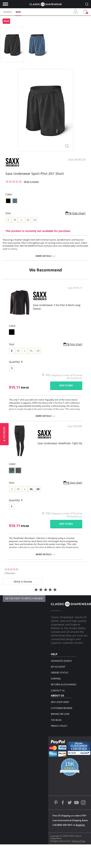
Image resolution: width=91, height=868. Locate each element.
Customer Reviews (62, 708)
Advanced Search (61, 661)
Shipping (56, 679)
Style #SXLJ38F (75, 426)
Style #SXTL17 (75, 288)
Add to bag (66, 385)
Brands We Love (60, 714)
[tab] (23, 582)
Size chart (79, 213)
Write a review (31, 182)
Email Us (80, 825)
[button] (4, 434)
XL (31, 489)
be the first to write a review (24, 599)
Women (8, 12)
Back (6, 21)
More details (44, 256)
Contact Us (58, 691)
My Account (58, 667)
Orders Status (60, 673)
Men (18, 12)
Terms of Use (79, 841)
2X (38, 489)
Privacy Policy (59, 726)
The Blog (56, 720)
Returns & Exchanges (64, 684)
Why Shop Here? (60, 702)
